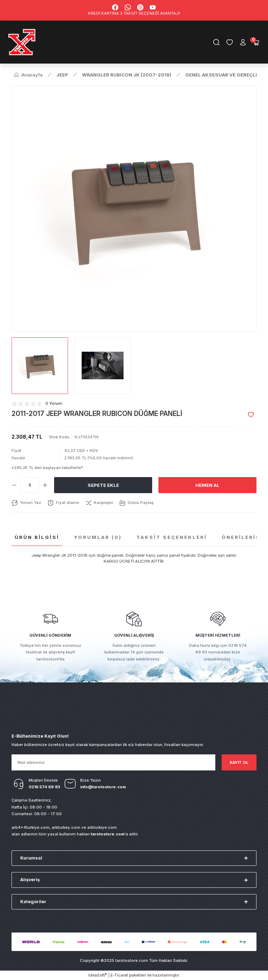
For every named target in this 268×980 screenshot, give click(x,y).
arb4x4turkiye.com (31, 827)
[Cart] (256, 42)
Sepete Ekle (103, 485)
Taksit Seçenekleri (172, 537)
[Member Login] (243, 42)
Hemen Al (207, 485)
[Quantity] (30, 485)
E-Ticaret (119, 975)
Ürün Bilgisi (37, 537)
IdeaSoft (98, 975)
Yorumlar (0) (98, 537)
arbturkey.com (66, 827)
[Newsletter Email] (113, 762)
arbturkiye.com (102, 827)
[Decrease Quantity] (14, 485)
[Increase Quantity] (45, 485)
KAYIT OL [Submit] (239, 762)
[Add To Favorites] (251, 415)
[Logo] (22, 42)
